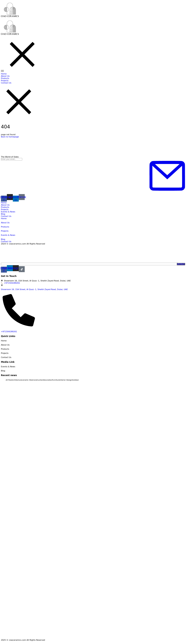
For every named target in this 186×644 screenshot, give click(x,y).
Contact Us (6, 216)
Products (5, 207)
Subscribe (181, 264)
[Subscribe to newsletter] (167, 176)
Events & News (8, 212)
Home (4, 203)
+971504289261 (9, 332)
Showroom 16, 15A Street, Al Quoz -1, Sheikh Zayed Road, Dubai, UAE (34, 289)
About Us (5, 205)
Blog (3, 214)
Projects (5, 209)
